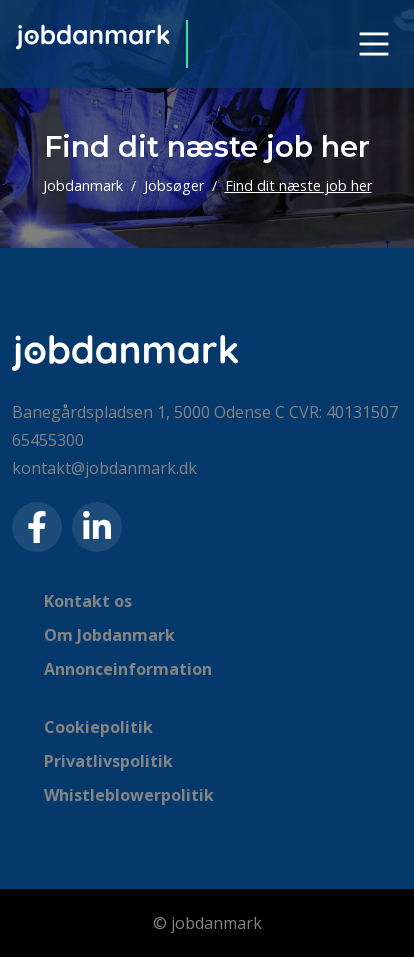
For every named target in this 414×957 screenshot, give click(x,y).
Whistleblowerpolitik (129, 795)
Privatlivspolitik (108, 761)
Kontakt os (88, 601)
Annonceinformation (128, 669)
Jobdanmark (83, 185)
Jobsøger (174, 185)
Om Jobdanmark (109, 635)
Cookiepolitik (98, 727)
